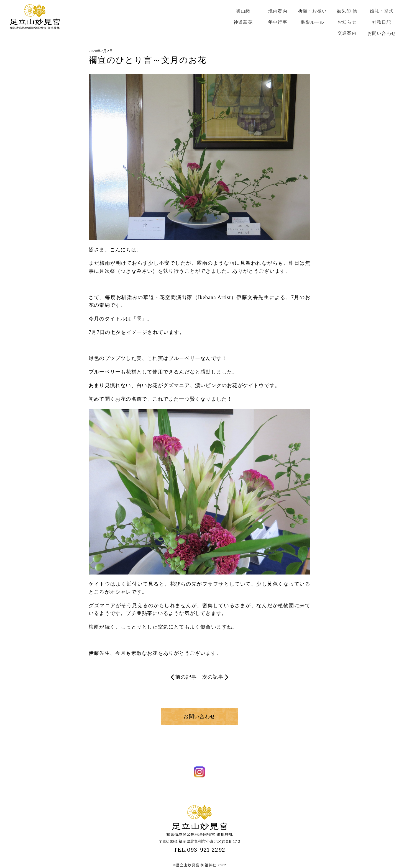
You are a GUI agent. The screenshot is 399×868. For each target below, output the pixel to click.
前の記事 (184, 677)
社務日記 (382, 22)
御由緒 (243, 11)
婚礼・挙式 (382, 11)
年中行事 (278, 22)
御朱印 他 (347, 11)
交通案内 (347, 33)
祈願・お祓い (312, 11)
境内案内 (278, 11)
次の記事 (215, 677)
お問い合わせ (382, 33)
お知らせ (347, 22)
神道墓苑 (243, 22)
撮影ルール (313, 22)
